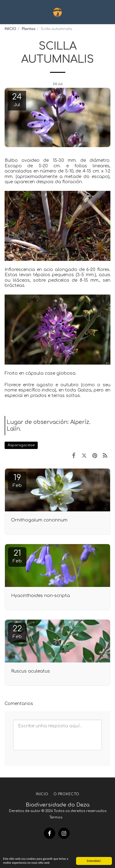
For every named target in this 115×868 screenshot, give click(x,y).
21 (17, 556)
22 (17, 632)
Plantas (29, 29)
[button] (7, 12)
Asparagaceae (21, 445)
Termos (56, 817)
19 (17, 481)
